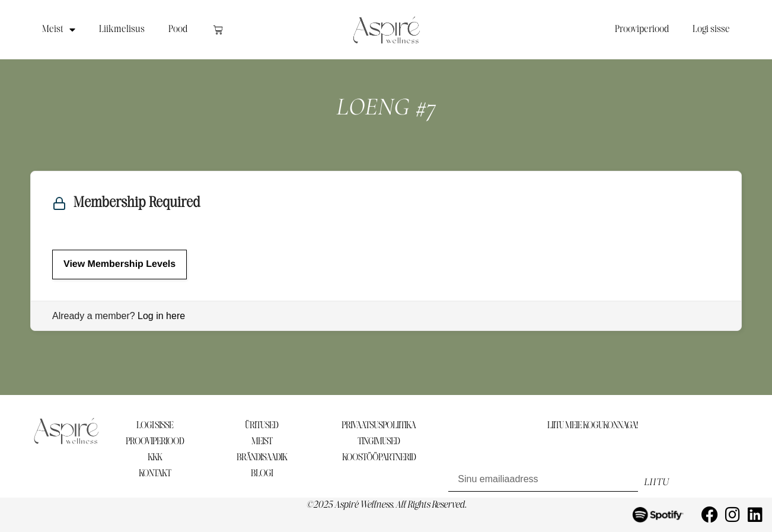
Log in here (161, 316)
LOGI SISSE (155, 426)
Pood (178, 29)
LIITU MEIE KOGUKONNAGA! (592, 426)
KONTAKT (155, 474)
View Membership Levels (119, 264)
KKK (155, 458)
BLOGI (262, 474)
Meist (59, 30)
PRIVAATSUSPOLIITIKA (379, 426)
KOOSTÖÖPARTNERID (379, 458)
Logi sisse (711, 29)
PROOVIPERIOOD (155, 442)
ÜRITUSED (261, 426)
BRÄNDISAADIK (262, 458)
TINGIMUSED (379, 442)
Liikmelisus (122, 29)
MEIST (262, 442)
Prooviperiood (642, 29)
